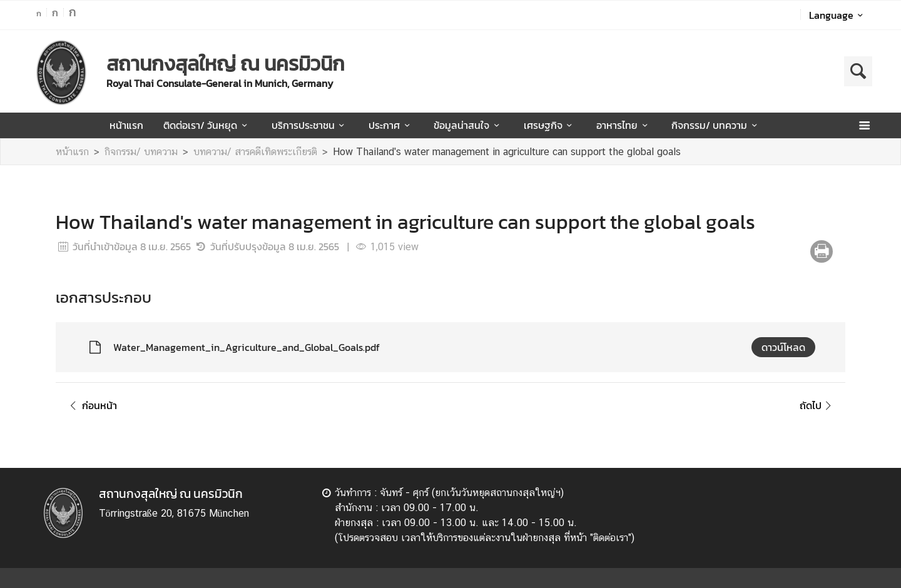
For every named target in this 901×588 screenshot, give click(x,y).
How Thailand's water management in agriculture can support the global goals (507, 152)
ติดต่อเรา (611, 538)
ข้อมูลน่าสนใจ (468, 125)
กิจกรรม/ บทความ (716, 125)
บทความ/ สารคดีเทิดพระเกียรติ (255, 152)
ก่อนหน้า (91, 405)
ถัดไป (817, 405)
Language (838, 15)
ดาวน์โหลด (783, 347)
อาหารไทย (624, 125)
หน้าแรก (126, 125)
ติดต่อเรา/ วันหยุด (207, 125)
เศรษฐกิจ (550, 125)
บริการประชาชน (310, 125)
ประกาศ (391, 125)
